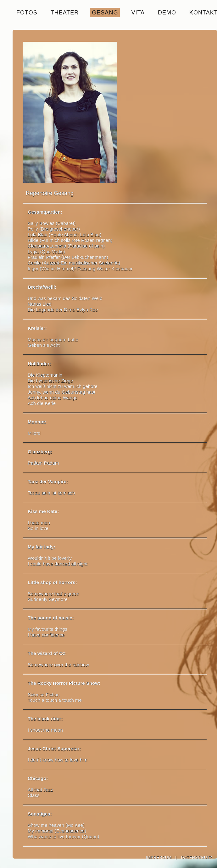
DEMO (167, 13)
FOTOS (27, 13)
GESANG (105, 13)
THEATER (65, 13)
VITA (138, 13)
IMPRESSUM (159, 858)
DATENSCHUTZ (197, 858)
